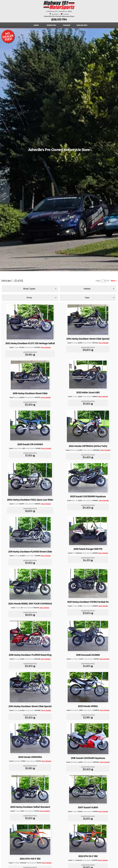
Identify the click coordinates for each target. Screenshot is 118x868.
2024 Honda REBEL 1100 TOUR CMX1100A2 (30, 604)
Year (87, 298)
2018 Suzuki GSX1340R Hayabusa (88, 758)
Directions (54, 14)
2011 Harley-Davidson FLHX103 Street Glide (30, 552)
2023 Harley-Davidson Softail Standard (30, 807)
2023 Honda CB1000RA (30, 757)
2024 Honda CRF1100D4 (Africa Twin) (88, 446)
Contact (65, 14)
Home (36, 25)
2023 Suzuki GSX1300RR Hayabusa (88, 496)
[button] (34, 355)
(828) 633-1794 (59, 20)
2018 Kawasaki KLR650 (88, 655)
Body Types (29, 289)
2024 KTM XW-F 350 (30, 859)
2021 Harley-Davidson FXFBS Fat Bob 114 (88, 602)
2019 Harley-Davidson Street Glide (30, 393)
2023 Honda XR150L (88, 706)
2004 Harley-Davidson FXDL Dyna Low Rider (30, 500)
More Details (46, 347)
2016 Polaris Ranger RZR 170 (88, 549)
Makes (87, 289)
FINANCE (67, 25)
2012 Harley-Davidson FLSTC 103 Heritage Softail (30, 343)
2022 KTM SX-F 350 (88, 856)
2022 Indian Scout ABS (88, 393)
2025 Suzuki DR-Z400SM (30, 444)
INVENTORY (51, 25)
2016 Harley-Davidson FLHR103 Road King (30, 655)
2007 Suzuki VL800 (88, 807)
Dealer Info (82, 25)
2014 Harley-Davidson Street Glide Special (88, 339)
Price (29, 298)
